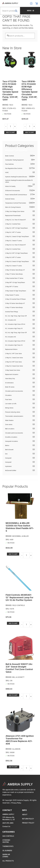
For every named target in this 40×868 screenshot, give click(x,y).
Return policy (28, 819)
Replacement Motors (11, 349)
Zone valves (9, 424)
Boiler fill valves (10, 387)
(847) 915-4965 (8, 823)
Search (17, 12)
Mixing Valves (9, 408)
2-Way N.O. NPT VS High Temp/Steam (17, 253)
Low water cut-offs (11, 404)
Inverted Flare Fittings (12, 312)
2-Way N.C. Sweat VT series (14, 241)
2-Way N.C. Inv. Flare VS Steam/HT (16, 220)
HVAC (7, 172)
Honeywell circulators (12, 441)
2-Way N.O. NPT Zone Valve (13, 362)
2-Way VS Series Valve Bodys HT (15, 270)
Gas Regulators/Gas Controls (14, 168)
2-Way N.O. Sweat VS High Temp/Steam (17, 261)
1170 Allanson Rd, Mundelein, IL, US (9, 818)
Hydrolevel (8, 466)
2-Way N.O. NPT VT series (13, 257)
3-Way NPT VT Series (12, 287)
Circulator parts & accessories (14, 391)
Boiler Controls (10, 156)
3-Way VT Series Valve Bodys (14, 307)
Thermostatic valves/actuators (14, 416)
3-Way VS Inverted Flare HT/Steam (16, 299)
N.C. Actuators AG (11, 320)
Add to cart (10, 132)
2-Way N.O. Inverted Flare (13, 249)
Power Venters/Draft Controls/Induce (16, 195)
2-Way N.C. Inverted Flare (13, 224)
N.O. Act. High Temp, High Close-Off (16, 333)
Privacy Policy (16, 803)
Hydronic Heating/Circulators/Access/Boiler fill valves (19, 181)
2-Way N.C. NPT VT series (13, 232)
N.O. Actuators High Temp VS (14, 345)
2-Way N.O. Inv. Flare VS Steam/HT (16, 245)
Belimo (7, 445)
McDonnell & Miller (11, 470)
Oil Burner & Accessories (13, 191)
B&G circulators (10, 429)
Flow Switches (9, 164)
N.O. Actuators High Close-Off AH (15, 341)
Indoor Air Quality (10, 186)
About (25, 815)
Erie (6, 454)
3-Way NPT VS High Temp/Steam (15, 282)
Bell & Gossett (9, 450)
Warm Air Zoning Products (13, 207)
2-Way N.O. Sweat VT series (14, 266)
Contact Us (6, 826)
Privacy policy (28, 823)
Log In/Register (31, 3)
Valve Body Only (10, 379)
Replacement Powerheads (13, 216)
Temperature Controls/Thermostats (16, 203)
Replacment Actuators (12, 374)
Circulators (8, 395)
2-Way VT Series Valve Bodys (14, 274)
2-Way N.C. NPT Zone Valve (13, 354)
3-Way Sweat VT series (12, 295)
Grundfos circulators (11, 437)
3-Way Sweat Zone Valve (13, 370)
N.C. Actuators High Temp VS (14, 328)
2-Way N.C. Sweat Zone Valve (14, 358)
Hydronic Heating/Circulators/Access (16, 177)
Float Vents (9, 399)
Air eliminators (9, 383)
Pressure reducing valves (13, 412)
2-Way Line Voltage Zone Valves (15, 211)
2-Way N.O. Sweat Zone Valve (14, 366)
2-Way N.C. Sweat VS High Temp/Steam (17, 236)
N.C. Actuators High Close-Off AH (15, 324)
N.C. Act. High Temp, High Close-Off (16, 316)
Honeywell (8, 458)
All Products (8, 861)
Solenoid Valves (10, 199)
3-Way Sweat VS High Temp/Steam (16, 291)
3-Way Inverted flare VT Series (14, 278)
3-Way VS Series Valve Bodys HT (15, 303)
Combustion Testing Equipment (14, 160)
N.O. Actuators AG (11, 337)
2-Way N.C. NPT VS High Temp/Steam (17, 228)
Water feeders (9, 420)
